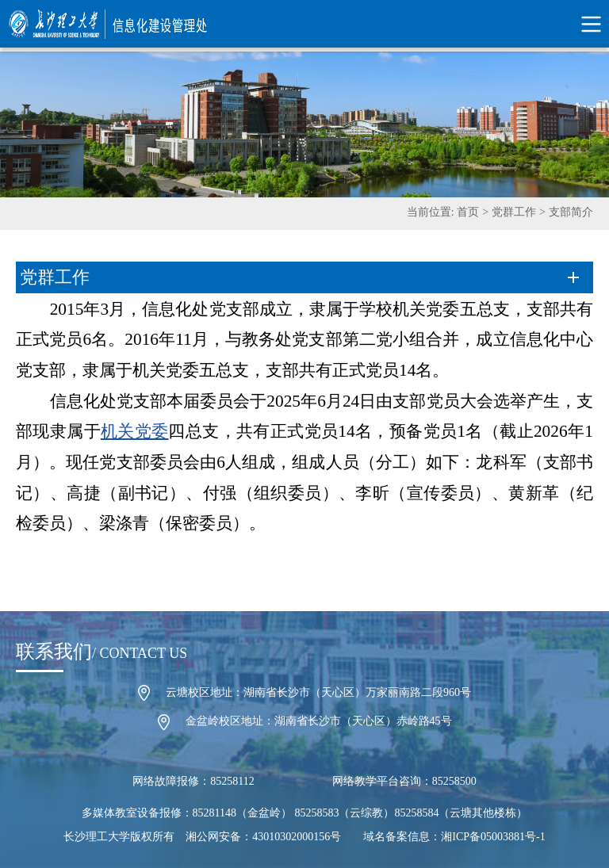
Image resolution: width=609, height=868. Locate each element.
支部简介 (571, 212)
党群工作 (514, 212)
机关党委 (135, 431)
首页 (468, 212)
